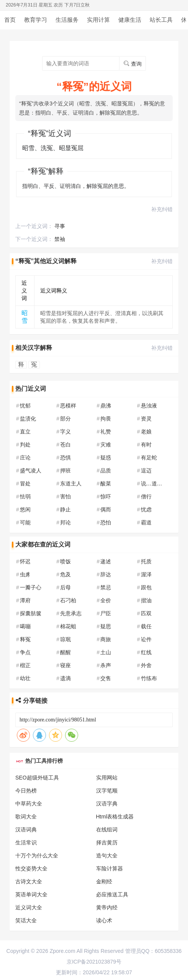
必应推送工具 (112, 894)
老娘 (146, 432)
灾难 (106, 445)
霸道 (146, 522)
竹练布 (149, 678)
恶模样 (68, 406)
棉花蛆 (68, 626)
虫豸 (25, 574)
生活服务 (67, 20)
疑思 (106, 626)
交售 (106, 678)
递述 (106, 561)
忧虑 (146, 509)
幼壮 (25, 678)
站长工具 (161, 20)
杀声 (106, 665)
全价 (106, 600)
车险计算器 (110, 868)
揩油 (146, 600)
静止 (65, 509)
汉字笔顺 (107, 791)
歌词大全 (26, 817)
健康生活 (130, 20)
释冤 (25, 639)
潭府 (25, 600)
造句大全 (107, 855)
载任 (146, 626)
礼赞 (106, 432)
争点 (25, 652)
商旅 (106, 639)
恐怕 (106, 522)
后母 (65, 587)
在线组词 (107, 830)
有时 (146, 445)
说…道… (152, 484)
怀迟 (25, 561)
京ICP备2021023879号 (94, 962)
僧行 (146, 496)
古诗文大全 (29, 881)
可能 (25, 522)
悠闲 (25, 509)
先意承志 (71, 613)
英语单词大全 (31, 894)
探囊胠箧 (31, 613)
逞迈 (146, 471)
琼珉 (65, 639)
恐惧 (65, 458)
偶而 (106, 509)
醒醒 (65, 652)
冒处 (25, 484)
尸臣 (106, 613)
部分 (65, 419)
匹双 (146, 613)
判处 (25, 445)
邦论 (65, 522)
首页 (10, 20)
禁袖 (60, 239)
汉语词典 (26, 830)
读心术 (104, 920)
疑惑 (106, 458)
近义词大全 (29, 907)
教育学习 (36, 20)
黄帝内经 (107, 907)
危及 (65, 574)
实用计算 (98, 20)
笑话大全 (26, 920)
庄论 (25, 458)
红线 (146, 652)
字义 (65, 432)
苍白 (65, 445)
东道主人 (71, 484)
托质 (146, 561)
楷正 (25, 665)
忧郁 (25, 406)
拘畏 (106, 419)
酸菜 (106, 484)
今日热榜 (26, 791)
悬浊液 (149, 406)
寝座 (65, 665)
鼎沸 (106, 406)
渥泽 (146, 574)
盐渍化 (28, 419)
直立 (25, 432)
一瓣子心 (31, 587)
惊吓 (106, 496)
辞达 (106, 574)
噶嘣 (25, 626)
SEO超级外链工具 (37, 778)
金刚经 (104, 881)
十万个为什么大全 (37, 855)
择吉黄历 (107, 843)
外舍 (146, 665)
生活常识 (26, 843)
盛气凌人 (31, 471)
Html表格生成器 (115, 817)
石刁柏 (68, 600)
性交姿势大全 (31, 868)
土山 (106, 652)
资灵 (146, 419)
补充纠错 (162, 209)
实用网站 (107, 778)
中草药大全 (29, 804)
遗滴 (65, 678)
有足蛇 (149, 458)
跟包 (146, 587)
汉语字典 (107, 804)
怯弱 (25, 496)
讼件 (146, 639)
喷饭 (65, 561)
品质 (106, 471)
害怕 (65, 496)
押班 (65, 471)
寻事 (60, 226)
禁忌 (106, 587)
